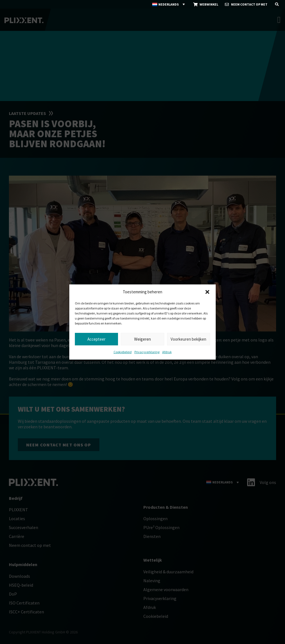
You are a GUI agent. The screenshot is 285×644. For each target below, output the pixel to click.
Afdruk (167, 352)
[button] (207, 292)
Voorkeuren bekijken (188, 339)
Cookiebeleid (123, 352)
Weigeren (142, 339)
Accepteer (96, 339)
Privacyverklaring (147, 352)
